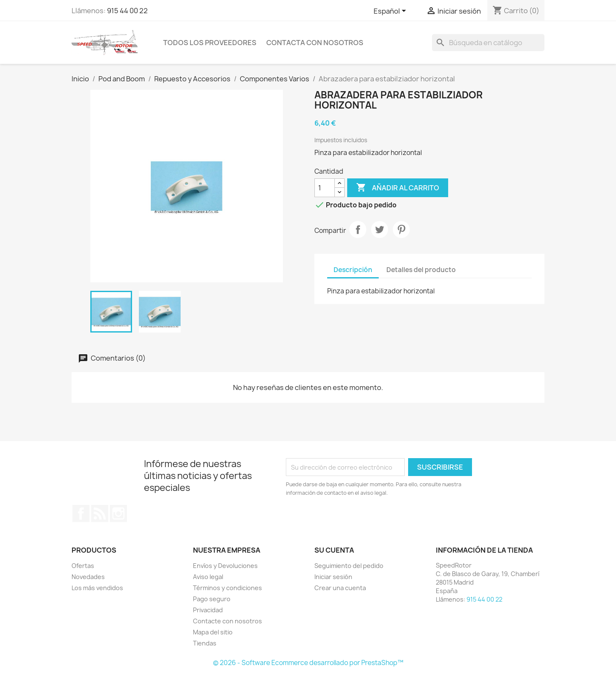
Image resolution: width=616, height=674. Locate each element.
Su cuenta (334, 550)
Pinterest (401, 229)
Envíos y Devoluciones (225, 566)
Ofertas (83, 566)
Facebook (81, 513)
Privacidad (208, 610)
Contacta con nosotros (315, 43)
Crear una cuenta (340, 588)
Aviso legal (208, 577)
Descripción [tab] (353, 270)
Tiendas (205, 643)
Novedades (88, 577)
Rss (100, 513)
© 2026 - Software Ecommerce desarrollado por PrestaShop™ (308, 663)
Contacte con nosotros (227, 621)
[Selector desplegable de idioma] (391, 11)
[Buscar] (488, 43)
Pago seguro (212, 599)
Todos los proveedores (210, 43)
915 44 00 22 (127, 11)
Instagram (118, 513)
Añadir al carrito (398, 188)
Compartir (358, 229)
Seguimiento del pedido (349, 566)
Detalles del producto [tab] (421, 270)
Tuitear (380, 229)
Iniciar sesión (333, 577)
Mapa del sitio (213, 632)
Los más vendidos (97, 588)
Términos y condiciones (227, 588)
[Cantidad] (325, 188)
